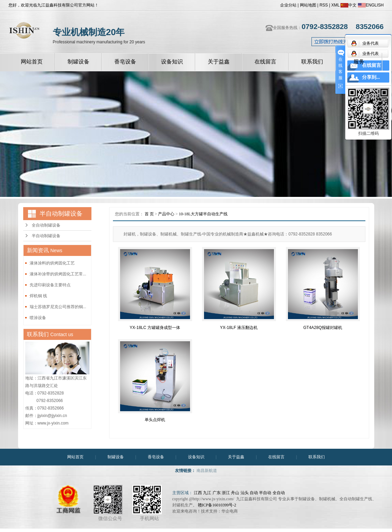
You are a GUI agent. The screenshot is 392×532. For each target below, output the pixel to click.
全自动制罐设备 (46, 225)
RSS (324, 5)
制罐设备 (78, 62)
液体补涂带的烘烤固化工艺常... (58, 274)
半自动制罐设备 (46, 236)
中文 (349, 5)
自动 (254, 493)
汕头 (245, 493)
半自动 (265, 493)
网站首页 (32, 62)
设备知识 (172, 62)
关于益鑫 (219, 62)
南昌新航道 (207, 471)
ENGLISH (371, 5)
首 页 (149, 214)
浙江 (226, 493)
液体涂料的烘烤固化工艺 (52, 263)
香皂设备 (125, 62)
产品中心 (166, 214)
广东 (217, 493)
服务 (359, 62)
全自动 (279, 493)
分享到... (371, 77)
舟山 (235, 493)
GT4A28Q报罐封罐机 (323, 328)
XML (335, 5)
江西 (198, 493)
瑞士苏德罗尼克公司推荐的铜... (58, 307)
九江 (207, 493)
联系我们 (312, 62)
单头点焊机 (155, 420)
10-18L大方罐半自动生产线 (203, 214)
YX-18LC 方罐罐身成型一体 (155, 328)
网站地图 (308, 5)
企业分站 (288, 5)
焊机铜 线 (38, 296)
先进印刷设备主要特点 (50, 285)
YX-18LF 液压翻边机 (239, 328)
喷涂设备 (38, 318)
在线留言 (265, 62)
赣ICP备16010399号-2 (217, 505)
